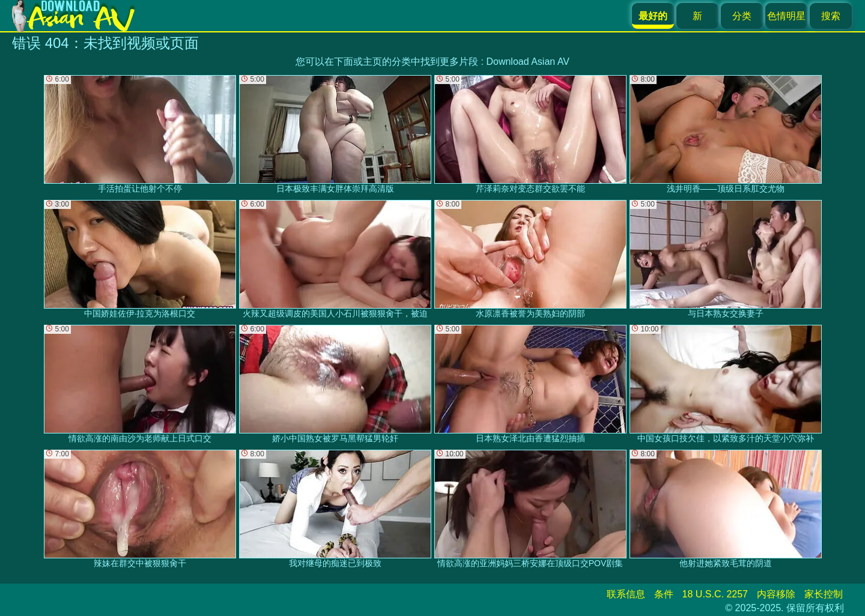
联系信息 (626, 594)
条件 (664, 594)
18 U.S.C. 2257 (715, 594)
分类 (742, 16)
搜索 (831, 16)
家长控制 (824, 594)
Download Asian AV (527, 62)
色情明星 (786, 16)
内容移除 (776, 594)
